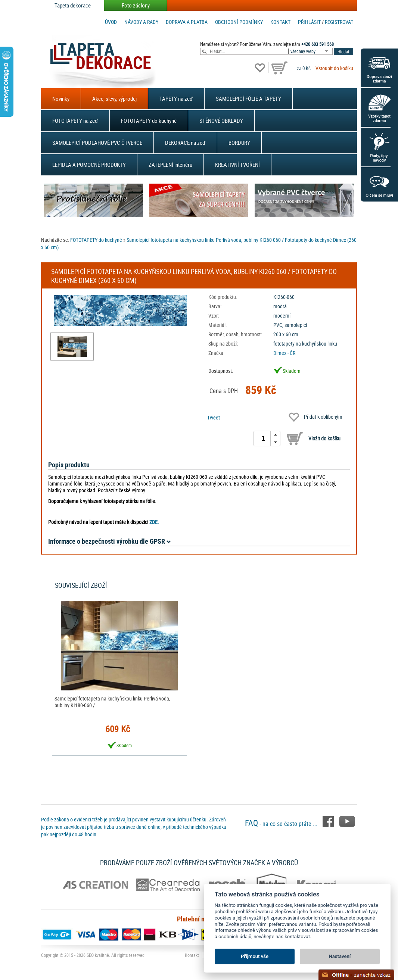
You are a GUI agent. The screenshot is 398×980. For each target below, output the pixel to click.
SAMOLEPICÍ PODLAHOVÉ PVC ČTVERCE (97, 143)
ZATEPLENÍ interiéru (170, 165)
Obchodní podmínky (239, 22)
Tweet (214, 417)
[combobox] (311, 51)
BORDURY (239, 143)
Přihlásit (309, 22)
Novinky (61, 99)
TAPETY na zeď (176, 99)
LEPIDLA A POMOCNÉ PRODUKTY (89, 165)
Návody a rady (141, 22)
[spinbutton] (263, 438)
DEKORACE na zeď (185, 143)
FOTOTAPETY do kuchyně (149, 121)
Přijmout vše (255, 956)
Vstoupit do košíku (334, 68)
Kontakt (280, 22)
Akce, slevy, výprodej (114, 99)
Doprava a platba (187, 22)
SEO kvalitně (98, 955)
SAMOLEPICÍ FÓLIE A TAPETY (248, 99)
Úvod (111, 22)
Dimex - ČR (284, 353)
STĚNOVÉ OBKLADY (221, 121)
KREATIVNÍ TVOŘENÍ (237, 165)
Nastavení (340, 956)
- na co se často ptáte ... (282, 824)
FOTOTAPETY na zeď (75, 121)
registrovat (339, 22)
